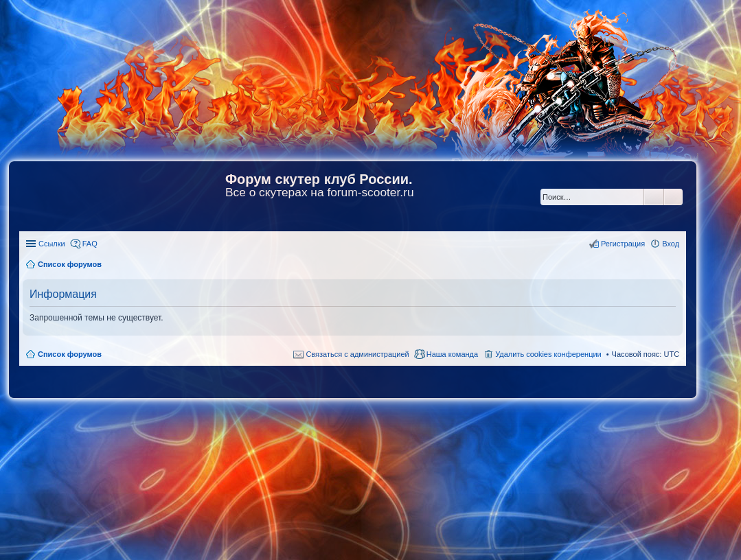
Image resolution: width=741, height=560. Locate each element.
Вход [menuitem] (671, 244)
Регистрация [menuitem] (623, 244)
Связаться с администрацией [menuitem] (357, 354)
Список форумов (70, 354)
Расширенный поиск (673, 197)
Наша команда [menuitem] (452, 354)
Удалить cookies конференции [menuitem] (548, 354)
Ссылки (52, 244)
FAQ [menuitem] (90, 244)
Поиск (654, 197)
